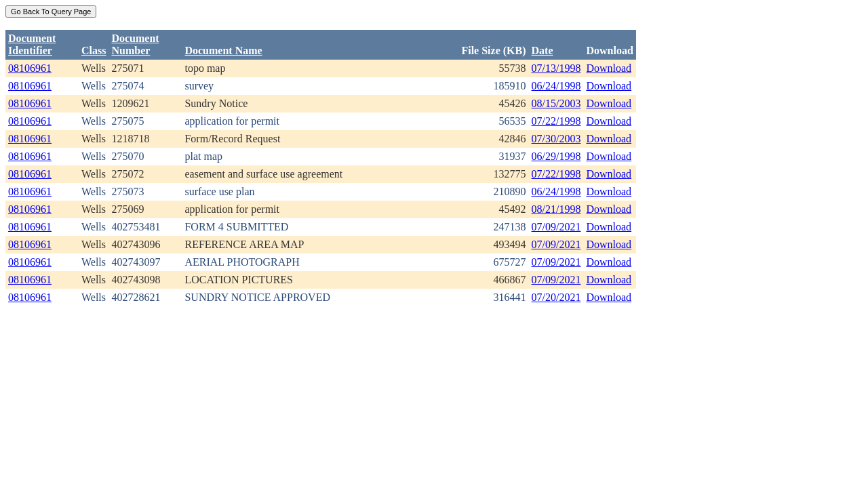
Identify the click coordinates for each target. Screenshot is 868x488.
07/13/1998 (556, 68)
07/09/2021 (556, 227)
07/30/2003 (556, 139)
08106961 (30, 68)
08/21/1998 (556, 209)
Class (94, 50)
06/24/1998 (556, 86)
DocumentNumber (135, 44)
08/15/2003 (556, 103)
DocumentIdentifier (32, 44)
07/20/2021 (556, 297)
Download (609, 68)
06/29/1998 (556, 156)
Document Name (223, 50)
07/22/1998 (556, 121)
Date (542, 50)
